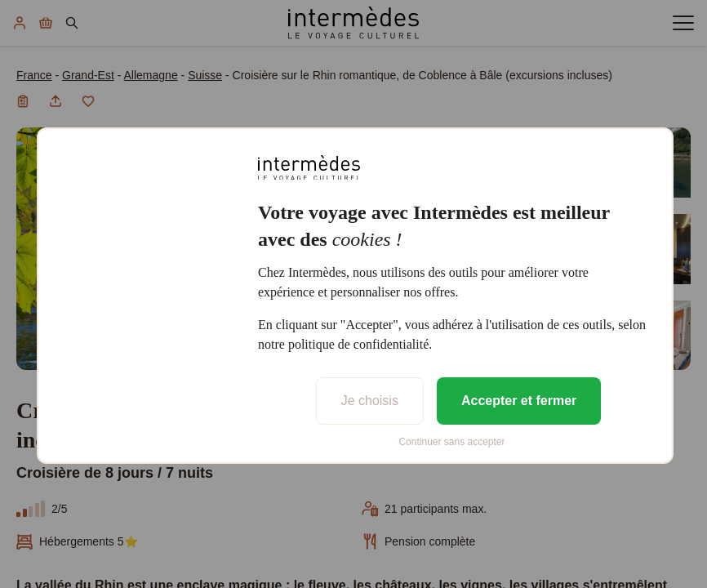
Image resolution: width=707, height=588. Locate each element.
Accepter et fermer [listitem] (519, 401)
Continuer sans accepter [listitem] (451, 442)
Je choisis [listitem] (370, 401)
